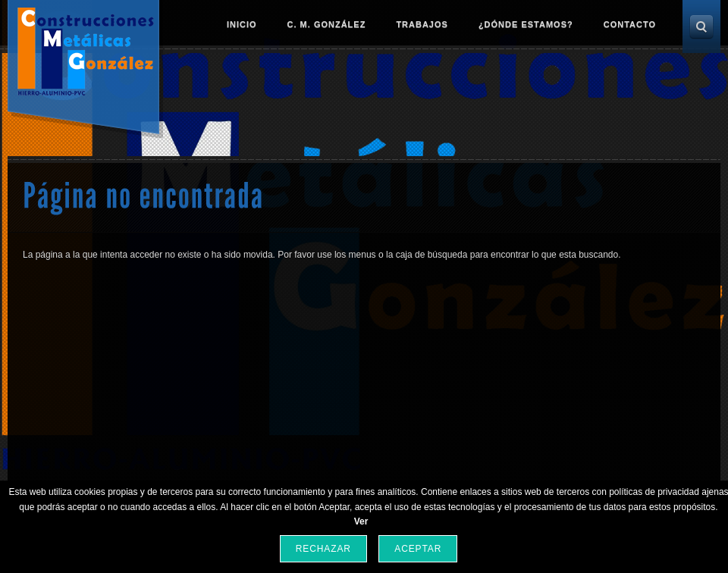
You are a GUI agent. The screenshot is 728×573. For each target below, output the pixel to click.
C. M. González (327, 24)
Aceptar (418, 549)
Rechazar (323, 549)
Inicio (242, 24)
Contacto (630, 24)
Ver (361, 521)
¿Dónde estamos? (526, 24)
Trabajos (422, 24)
